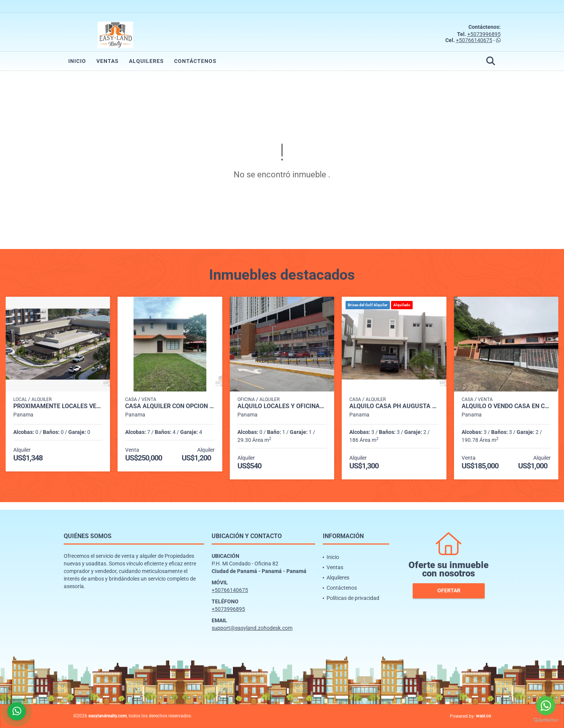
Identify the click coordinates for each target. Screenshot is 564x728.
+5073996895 (484, 34)
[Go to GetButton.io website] (546, 720)
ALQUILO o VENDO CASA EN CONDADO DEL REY (506, 406)
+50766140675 (474, 40)
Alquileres (146, 61)
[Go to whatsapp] (546, 706)
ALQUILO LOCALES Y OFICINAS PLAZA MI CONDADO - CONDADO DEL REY (282, 406)
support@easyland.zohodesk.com (252, 628)
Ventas (108, 61)
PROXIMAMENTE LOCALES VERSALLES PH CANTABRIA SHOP (58, 406)
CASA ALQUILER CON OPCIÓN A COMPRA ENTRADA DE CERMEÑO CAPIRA (170, 406)
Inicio (77, 61)
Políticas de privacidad (353, 598)
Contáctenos (195, 61)
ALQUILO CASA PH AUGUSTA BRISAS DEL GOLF (394, 406)
